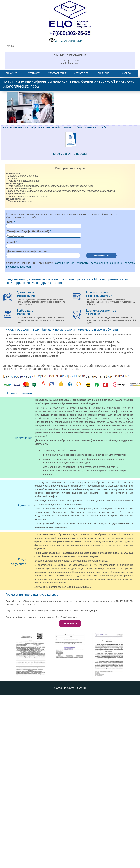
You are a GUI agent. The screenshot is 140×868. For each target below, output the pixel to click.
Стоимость (34, 73)
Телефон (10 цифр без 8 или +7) (28, 231)
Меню (10, 46)
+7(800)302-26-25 (70, 61)
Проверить (70, 624)
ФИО (10, 222)
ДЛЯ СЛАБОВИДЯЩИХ (66, 41)
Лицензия (104, 73)
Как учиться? (81, 73)
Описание (11, 73)
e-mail (11, 242)
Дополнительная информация (27, 252)
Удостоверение (57, 73)
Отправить (101, 255)
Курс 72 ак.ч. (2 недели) (70, 154)
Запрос (126, 73)
